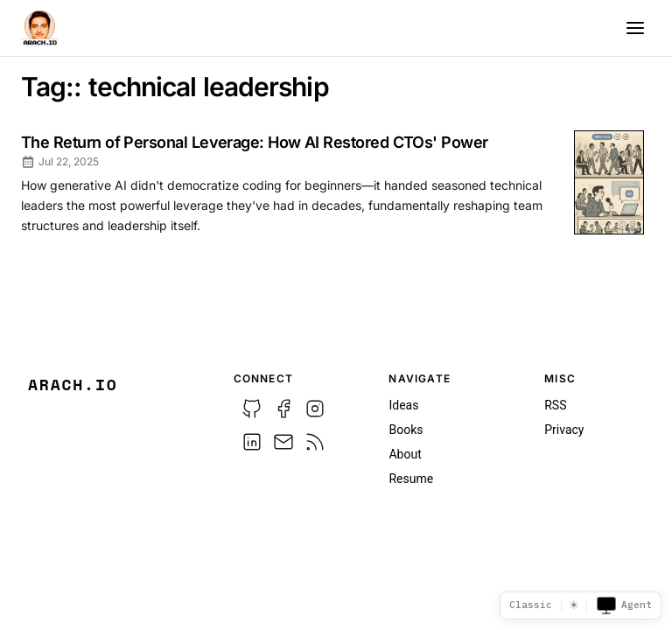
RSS (555, 405)
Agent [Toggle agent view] (624, 605)
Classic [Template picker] (531, 605)
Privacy (564, 430)
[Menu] (635, 28)
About (405, 454)
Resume (411, 479)
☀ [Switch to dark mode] (574, 605)
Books (406, 430)
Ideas (403, 405)
